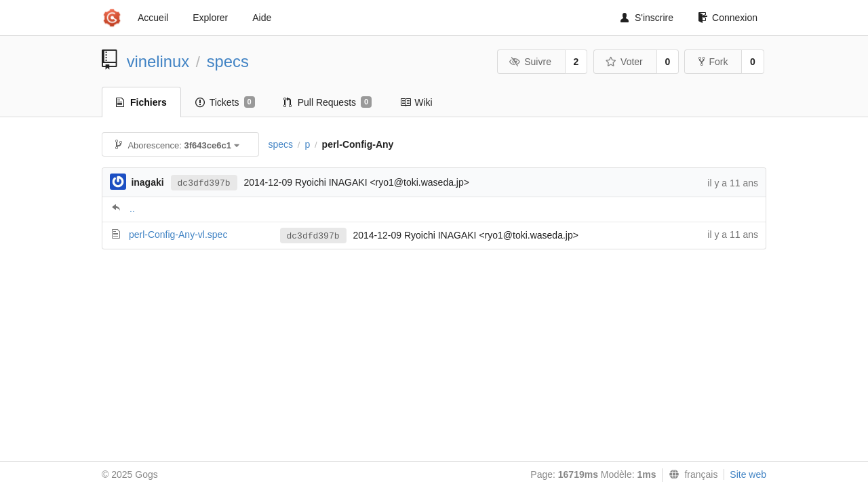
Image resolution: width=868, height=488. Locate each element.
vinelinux (158, 61)
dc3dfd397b (204, 183)
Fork (713, 62)
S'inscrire (647, 18)
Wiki (416, 102)
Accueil (153, 18)
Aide (262, 18)
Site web (748, 474)
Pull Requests (328, 102)
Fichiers (141, 102)
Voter (624, 62)
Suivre (530, 62)
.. (132, 209)
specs (228, 61)
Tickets (225, 102)
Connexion (728, 18)
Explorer (210, 18)
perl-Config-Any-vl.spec (178, 235)
